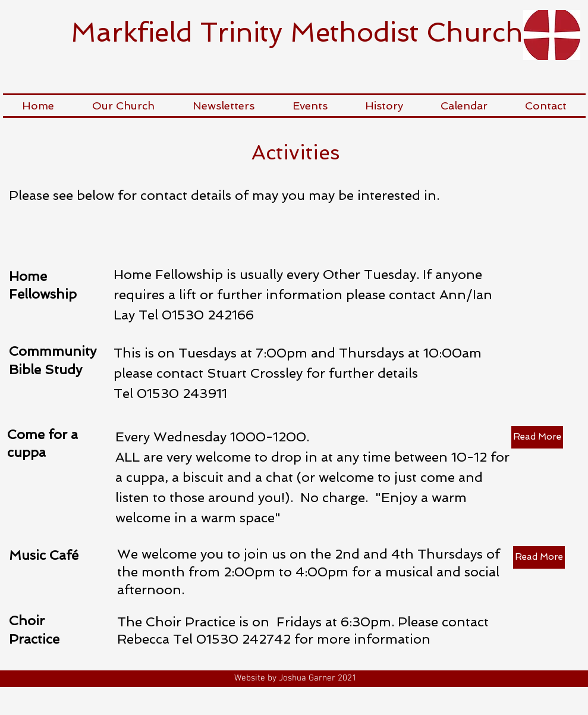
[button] (123, 106)
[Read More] (537, 437)
